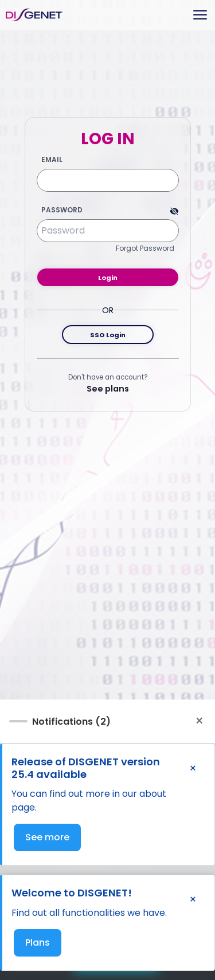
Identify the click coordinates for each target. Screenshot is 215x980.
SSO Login (108, 335)
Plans (38, 943)
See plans (108, 389)
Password (62, 210)
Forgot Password (145, 248)
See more (47, 837)
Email (52, 160)
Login (108, 278)
